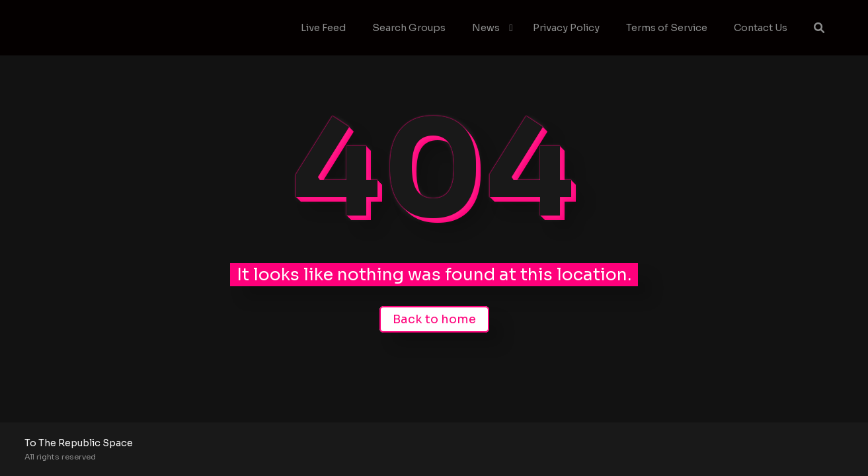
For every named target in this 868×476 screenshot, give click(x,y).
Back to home (434, 319)
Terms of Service (667, 28)
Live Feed (323, 28)
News (486, 28)
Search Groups (409, 28)
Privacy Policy (566, 28)
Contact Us (761, 28)
